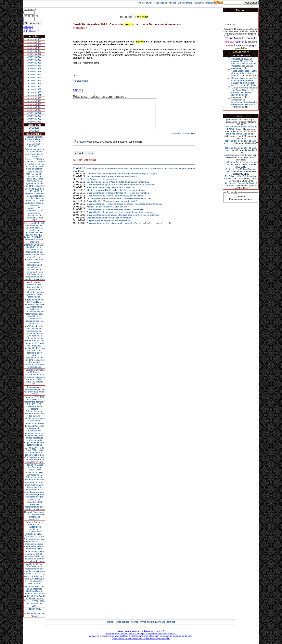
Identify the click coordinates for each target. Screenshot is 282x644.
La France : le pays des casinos (102, 185)
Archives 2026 (34, 39)
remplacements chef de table (238, 155)
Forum (148, 3)
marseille (251, 38)
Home (140, 3)
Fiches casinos (160, 3)
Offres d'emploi (185, 3)
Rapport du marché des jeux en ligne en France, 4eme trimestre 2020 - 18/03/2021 (34, 142)
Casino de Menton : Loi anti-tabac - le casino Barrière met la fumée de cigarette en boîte (129, 229)
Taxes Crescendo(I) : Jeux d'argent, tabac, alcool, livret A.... (244, 73)
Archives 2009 (34, 89)
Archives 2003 (34, 107)
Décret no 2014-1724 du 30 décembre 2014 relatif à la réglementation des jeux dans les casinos (34, 250)
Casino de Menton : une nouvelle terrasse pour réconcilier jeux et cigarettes (123, 221)
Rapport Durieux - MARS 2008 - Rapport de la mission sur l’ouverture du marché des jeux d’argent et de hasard (34, 529)
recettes (229, 45)
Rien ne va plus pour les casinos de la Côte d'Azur (111, 193)
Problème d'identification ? (31, 30)
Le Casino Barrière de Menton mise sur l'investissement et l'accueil (119, 204)
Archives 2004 (34, 104)
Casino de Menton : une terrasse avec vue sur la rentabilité (115, 215)
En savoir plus (80, 81)
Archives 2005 (34, 101)
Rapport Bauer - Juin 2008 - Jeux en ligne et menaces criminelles (34, 516)
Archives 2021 (34, 54)
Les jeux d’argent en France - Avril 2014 (34, 258)
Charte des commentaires (183, 139)
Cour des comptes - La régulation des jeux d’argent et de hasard (34, 153)
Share (77, 90)
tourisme (253, 42)
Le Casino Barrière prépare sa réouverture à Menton (112, 182)
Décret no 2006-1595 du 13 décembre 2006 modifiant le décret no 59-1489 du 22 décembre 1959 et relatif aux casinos (34, 592)
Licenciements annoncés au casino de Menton (109, 224)
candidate (229, 42)
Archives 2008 (34, 92)
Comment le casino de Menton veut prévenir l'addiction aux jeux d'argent (122, 180)
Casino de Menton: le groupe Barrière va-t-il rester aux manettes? (119, 199)
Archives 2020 (34, 57)
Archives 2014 (34, 75)
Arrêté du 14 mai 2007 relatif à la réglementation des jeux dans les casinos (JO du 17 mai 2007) (34, 569)
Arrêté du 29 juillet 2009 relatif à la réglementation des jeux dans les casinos (34, 476)
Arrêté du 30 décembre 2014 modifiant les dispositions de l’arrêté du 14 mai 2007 (34, 214)
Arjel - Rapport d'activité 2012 (34, 283)
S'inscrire (82, 148)
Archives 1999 (34, 119)
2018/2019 (34, 128)
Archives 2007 (34, 95)
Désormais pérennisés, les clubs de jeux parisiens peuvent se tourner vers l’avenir (244, 82)
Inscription (28, 26)
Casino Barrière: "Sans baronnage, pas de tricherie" (112, 207)
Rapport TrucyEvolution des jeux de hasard (34, 612)
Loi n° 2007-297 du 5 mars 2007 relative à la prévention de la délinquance (34, 580)
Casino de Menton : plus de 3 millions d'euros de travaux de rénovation (121, 191)
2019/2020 (34, 131)
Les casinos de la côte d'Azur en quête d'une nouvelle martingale (118, 188)
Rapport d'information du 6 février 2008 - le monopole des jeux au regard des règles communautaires (34, 544)
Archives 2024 (34, 45)
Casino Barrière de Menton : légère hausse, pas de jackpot (115, 202)
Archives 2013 (34, 77)
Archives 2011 (34, 83)
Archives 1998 (34, 122)
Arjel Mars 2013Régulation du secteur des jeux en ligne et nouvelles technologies (34, 292)
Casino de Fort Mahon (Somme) (241, 169)
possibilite (241, 48)
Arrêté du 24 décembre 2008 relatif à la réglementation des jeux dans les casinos (34, 504)
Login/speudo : (31, 9)
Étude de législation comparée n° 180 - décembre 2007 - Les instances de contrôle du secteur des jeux (34, 556)
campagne (250, 45)
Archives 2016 (34, 69)
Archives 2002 (34, 110)
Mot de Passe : (31, 16)
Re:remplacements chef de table (241, 141)
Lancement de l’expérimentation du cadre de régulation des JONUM (244, 102)
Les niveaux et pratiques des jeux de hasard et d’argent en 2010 (34, 391)
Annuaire (199, 3)
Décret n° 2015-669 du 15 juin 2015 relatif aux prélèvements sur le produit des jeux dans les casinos (34, 164)
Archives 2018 (34, 63)
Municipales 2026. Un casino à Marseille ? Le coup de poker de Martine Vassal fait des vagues (244, 62)
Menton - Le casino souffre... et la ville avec (108, 213)
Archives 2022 (34, 51)
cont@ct (209, 3)
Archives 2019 (34, 60)
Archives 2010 (34, 86)
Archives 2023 (34, 48)
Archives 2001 (34, 113)
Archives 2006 (34, 98)
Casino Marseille (235, 38)
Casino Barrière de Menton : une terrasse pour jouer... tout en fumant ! (121, 218)
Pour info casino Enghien (238, 134)
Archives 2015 (34, 72)
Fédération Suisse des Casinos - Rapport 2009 (34, 467)
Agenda (172, 3)
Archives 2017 (34, 66)
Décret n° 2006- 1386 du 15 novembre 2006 (34, 603)
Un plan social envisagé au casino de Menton (109, 226)
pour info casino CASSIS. (238, 120)
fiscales (239, 45)
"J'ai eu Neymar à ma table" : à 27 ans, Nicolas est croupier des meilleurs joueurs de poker (245, 91)
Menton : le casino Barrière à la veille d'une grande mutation (116, 196)
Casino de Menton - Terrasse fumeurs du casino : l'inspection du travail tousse (124, 210)
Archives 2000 (34, 116)
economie (242, 42)
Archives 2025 (34, 42)
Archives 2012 (34, 80)
